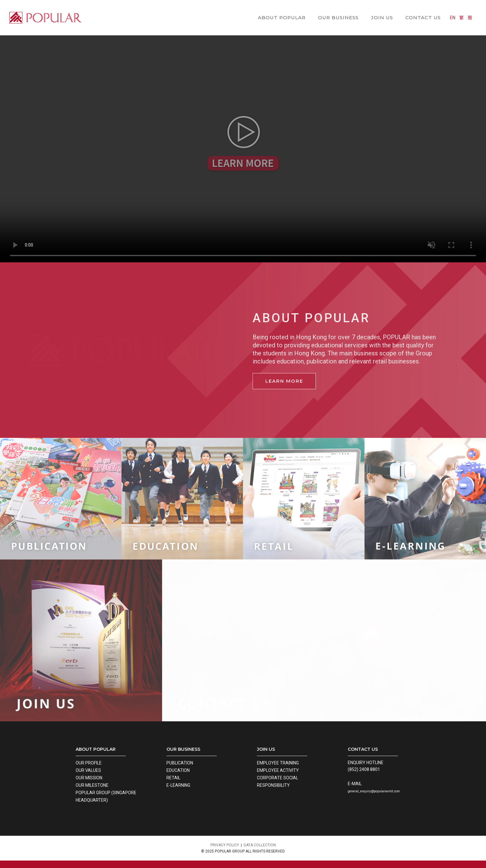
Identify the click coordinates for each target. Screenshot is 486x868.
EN (457, 10)
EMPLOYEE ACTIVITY (278, 770)
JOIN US (382, 9)
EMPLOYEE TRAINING (278, 763)
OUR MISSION (89, 778)
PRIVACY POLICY (225, 845)
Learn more (284, 381)
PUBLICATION (180, 763)
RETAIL (173, 778)
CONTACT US (423, 9)
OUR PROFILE (89, 763)
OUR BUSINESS (338, 9)
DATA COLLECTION (260, 845)
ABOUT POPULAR (282, 9)
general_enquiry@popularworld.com (374, 791)
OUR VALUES (88, 770)
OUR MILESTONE (92, 785)
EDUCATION (178, 770)
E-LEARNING (178, 785)
